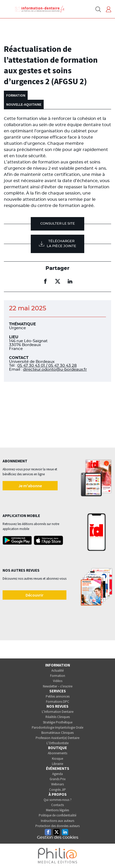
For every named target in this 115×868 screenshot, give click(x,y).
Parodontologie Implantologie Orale (58, 727)
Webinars (58, 784)
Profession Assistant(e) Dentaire (58, 738)
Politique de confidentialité (58, 815)
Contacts (58, 805)
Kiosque (58, 759)
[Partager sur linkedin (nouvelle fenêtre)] (70, 281)
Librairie (58, 764)
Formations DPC (58, 702)
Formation (58, 676)
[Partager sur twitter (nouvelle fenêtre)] (58, 281)
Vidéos (58, 681)
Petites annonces (58, 696)
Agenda (58, 774)
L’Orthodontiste (58, 743)
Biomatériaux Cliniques (58, 733)
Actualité (58, 670)
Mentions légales (58, 810)
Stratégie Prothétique (58, 722)
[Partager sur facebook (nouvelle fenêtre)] (45, 281)
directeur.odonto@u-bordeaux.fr (55, 370)
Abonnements (58, 753)
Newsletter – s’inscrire (58, 686)
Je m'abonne (30, 486)
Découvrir (34, 595)
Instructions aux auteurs (58, 821)
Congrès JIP (58, 790)
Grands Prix (58, 779)
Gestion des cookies (58, 837)
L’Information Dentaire (58, 712)
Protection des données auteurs (58, 826)
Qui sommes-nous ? (58, 800)
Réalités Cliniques (58, 717)
